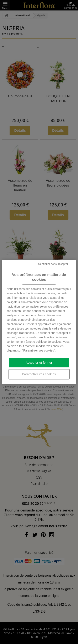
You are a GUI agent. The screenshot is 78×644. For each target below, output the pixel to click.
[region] (39, 322)
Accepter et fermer (39, 362)
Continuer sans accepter (53, 264)
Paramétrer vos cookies (39, 374)
